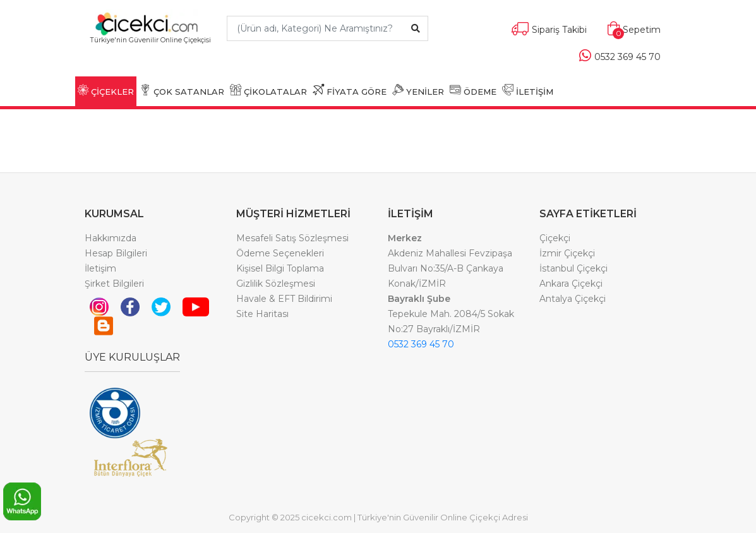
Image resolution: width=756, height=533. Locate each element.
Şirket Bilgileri (114, 284)
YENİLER (418, 90)
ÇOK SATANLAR (182, 90)
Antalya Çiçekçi (573, 299)
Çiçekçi (555, 238)
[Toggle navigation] (151, 58)
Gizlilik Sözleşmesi (276, 284)
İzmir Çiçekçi (567, 253)
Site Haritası (262, 314)
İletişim (100, 268)
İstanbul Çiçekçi (573, 268)
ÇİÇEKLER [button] (106, 90)
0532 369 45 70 (421, 344)
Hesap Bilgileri (116, 253)
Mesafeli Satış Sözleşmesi (292, 238)
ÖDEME (473, 90)
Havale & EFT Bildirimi (284, 299)
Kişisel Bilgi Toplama (280, 268)
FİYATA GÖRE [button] (350, 90)
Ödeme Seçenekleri (280, 253)
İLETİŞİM (528, 90)
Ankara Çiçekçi (571, 284)
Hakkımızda (111, 238)
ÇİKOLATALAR (268, 90)
